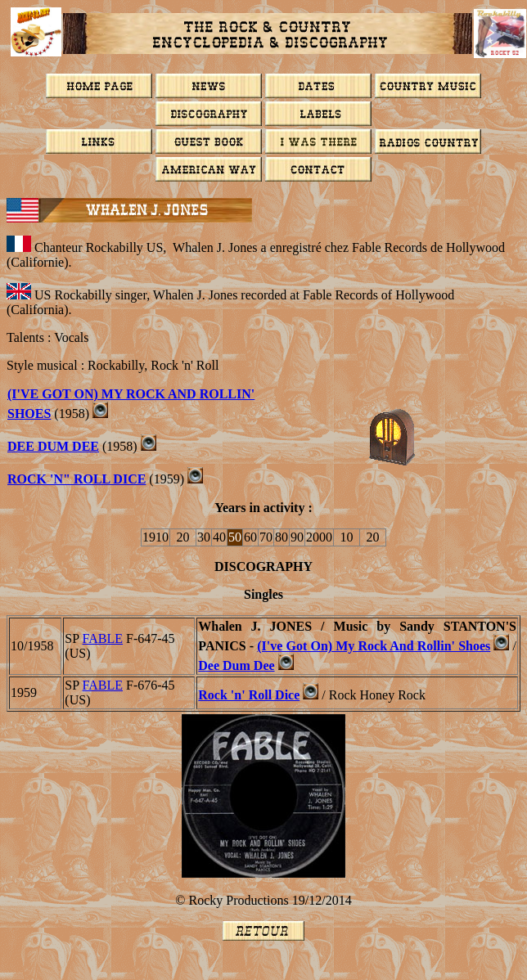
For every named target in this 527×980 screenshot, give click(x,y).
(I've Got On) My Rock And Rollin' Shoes (374, 646)
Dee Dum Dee (53, 446)
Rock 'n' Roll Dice (249, 695)
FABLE (103, 638)
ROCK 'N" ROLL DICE (77, 479)
